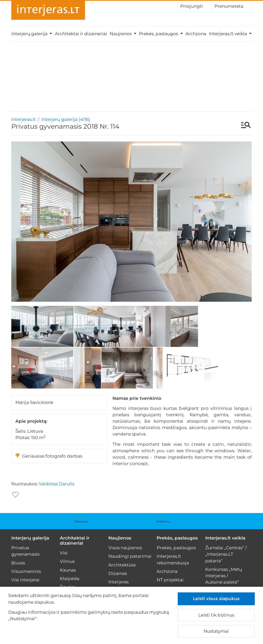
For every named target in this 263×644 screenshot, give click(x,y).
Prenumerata (232, 6)
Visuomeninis (26, 571)
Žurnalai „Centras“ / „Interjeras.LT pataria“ (226, 554)
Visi (64, 553)
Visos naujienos (125, 548)
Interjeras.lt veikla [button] (229, 34)
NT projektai (170, 580)
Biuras (18, 563)
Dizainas (118, 573)
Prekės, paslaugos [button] (159, 34)
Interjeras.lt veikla (225, 538)
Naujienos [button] (121, 34)
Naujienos (120, 538)
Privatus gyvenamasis (25, 551)
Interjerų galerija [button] (30, 34)
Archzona (196, 34)
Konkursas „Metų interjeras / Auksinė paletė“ (224, 576)
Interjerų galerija (30, 538)
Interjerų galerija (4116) (66, 119)
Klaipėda (70, 579)
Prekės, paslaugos (177, 538)
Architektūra (122, 565)
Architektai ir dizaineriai (81, 34)
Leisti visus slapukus (216, 599)
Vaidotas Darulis (57, 484)
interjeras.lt (24, 119)
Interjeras (119, 582)
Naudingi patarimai (130, 556)
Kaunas (68, 570)
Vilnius (67, 561)
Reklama (81, 521)
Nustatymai (216, 631)
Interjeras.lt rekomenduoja (173, 559)
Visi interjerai (25, 580)
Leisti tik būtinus (216, 615)
